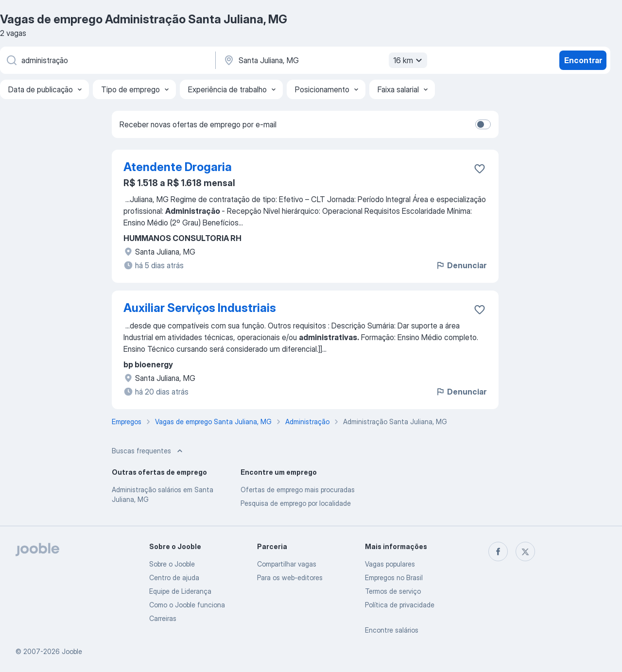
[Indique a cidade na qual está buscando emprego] (324, 60)
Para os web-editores (290, 577)
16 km (409, 60)
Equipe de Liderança (180, 591)
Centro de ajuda (174, 577)
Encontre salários (392, 630)
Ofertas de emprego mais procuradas (298, 490)
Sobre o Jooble (172, 564)
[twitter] (525, 551)
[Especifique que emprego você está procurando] (107, 60)
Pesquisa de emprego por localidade (296, 503)
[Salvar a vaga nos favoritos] (480, 169)
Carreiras (163, 618)
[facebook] (498, 551)
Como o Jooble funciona (187, 605)
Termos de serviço (393, 591)
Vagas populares (390, 564)
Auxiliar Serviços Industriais (200, 308)
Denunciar (461, 265)
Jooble (72, 651)
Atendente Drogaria (178, 167)
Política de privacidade (400, 605)
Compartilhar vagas (287, 564)
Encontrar (583, 60)
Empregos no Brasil (394, 577)
